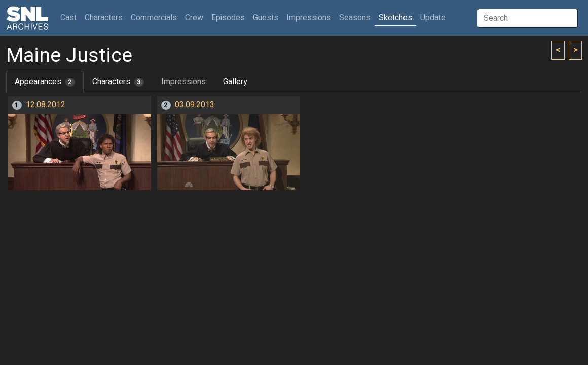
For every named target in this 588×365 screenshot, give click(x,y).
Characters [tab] (118, 82)
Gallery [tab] (235, 82)
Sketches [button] (395, 18)
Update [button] (433, 18)
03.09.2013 (195, 105)
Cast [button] (70, 17)
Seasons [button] (355, 18)
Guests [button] (266, 18)
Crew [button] (194, 18)
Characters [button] (104, 18)
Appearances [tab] (45, 82)
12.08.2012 (46, 105)
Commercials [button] (154, 18)
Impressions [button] (309, 18)
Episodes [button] (228, 18)
